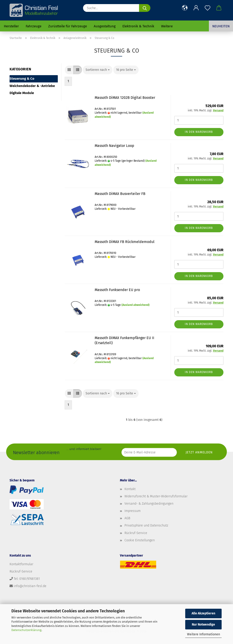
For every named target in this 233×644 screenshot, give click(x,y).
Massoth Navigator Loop (114, 146)
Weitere (167, 26)
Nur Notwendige (203, 625)
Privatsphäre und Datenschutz (146, 525)
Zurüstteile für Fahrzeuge (68, 26)
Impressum (133, 511)
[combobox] (98, 70)
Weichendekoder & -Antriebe (32, 86)
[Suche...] (145, 8)
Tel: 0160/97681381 (27, 579)
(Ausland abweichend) (135, 305)
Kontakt (130, 489)
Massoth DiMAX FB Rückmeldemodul (125, 242)
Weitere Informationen (204, 634)
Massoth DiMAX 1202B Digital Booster (125, 98)
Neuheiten (221, 26)
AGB (127, 518)
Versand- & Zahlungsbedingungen (149, 504)
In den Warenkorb (199, 132)
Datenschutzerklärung (26, 630)
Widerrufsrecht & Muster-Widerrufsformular (156, 496)
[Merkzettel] (208, 8)
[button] (185, 8)
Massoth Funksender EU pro (117, 290)
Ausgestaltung (105, 26)
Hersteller (11, 26)
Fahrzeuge (34, 26)
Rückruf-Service (136, 533)
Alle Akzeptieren (203, 613)
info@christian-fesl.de (30, 586)
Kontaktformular (21, 564)
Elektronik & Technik (138, 26)
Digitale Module (22, 93)
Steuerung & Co (22, 79)
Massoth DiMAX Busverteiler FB (120, 194)
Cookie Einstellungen (140, 540)
